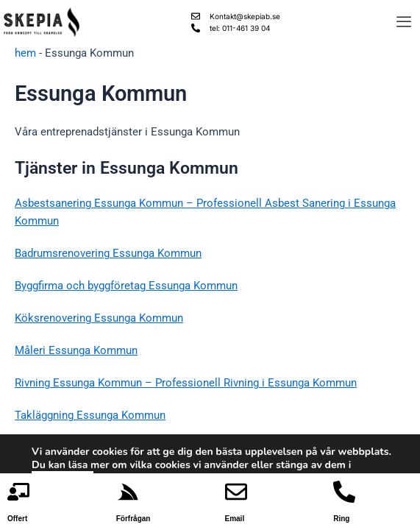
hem (25, 53)
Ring (341, 519)
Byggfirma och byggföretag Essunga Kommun (126, 286)
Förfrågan (134, 519)
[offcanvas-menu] (404, 22)
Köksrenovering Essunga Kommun (99, 318)
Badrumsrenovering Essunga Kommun (108, 253)
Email (235, 519)
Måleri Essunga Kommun (76, 350)
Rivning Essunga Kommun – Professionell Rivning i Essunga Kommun (186, 383)
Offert (17, 519)
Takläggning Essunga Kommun (90, 415)
